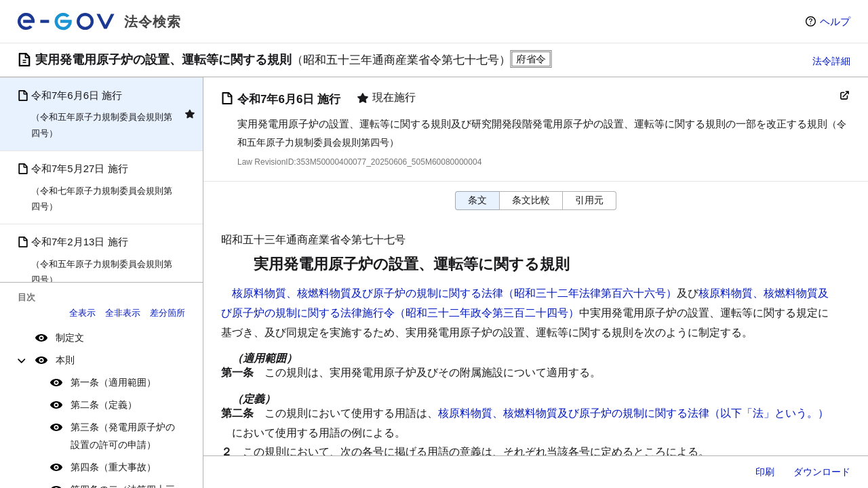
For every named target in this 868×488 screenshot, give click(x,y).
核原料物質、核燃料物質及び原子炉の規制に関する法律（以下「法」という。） (633, 413)
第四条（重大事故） (113, 467)
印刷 (765, 472)
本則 (65, 360)
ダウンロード (822, 472)
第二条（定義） (104, 405)
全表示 (82, 313)
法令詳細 (831, 61)
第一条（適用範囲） (113, 382)
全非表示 (123, 313)
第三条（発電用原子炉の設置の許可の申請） (123, 435)
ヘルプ (835, 21)
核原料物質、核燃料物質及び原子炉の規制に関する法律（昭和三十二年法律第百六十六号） (454, 293)
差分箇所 (167, 313)
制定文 (70, 338)
